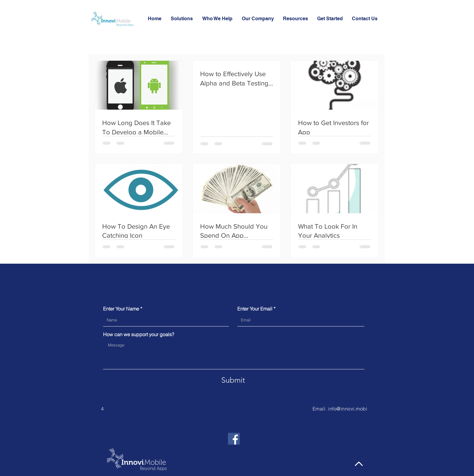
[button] (295, 19)
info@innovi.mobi (348, 409)
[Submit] (233, 380)
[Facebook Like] (272, 427)
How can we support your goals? (139, 334)
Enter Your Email (255, 309)
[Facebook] (234, 439)
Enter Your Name (121, 309)
